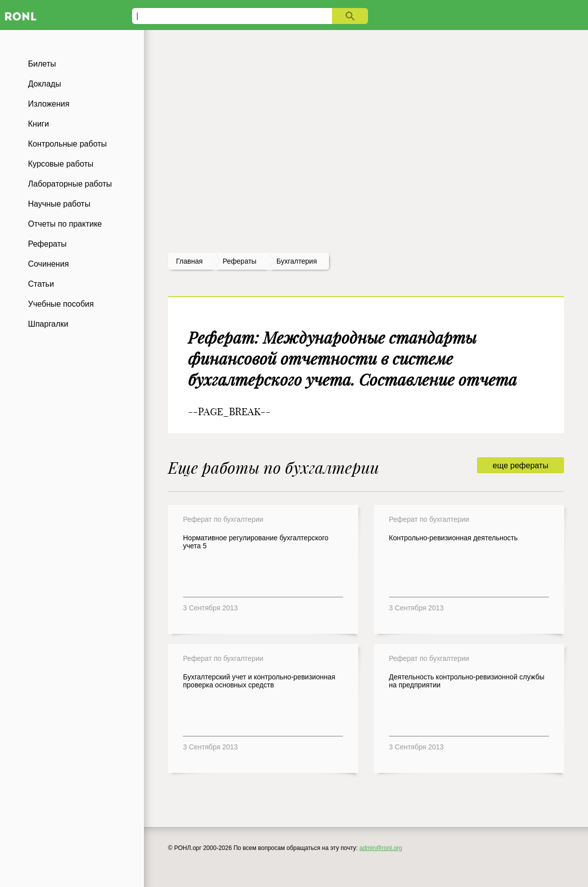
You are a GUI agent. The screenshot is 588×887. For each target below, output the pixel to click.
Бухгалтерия (297, 261)
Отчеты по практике (65, 224)
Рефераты (47, 244)
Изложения (49, 104)
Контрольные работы (67, 144)
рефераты (239, 261)
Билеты (42, 64)
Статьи (41, 284)
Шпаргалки (48, 324)
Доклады (44, 84)
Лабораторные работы (70, 184)
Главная (189, 261)
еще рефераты (520, 466)
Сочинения (48, 264)
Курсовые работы (61, 164)
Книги (38, 124)
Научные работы (59, 204)
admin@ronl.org (381, 848)
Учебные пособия (61, 304)
